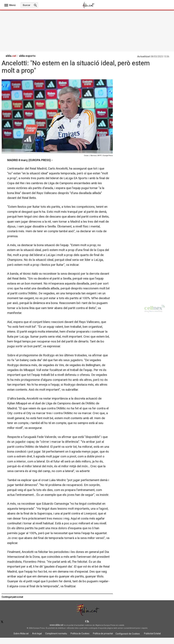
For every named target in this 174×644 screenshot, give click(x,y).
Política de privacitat (103, 634)
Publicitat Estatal (152, 634)
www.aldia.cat (56, 625)
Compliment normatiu (56, 634)
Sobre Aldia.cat (21, 634)
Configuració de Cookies (128, 634)
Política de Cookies (80, 634)
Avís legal (37, 634)
